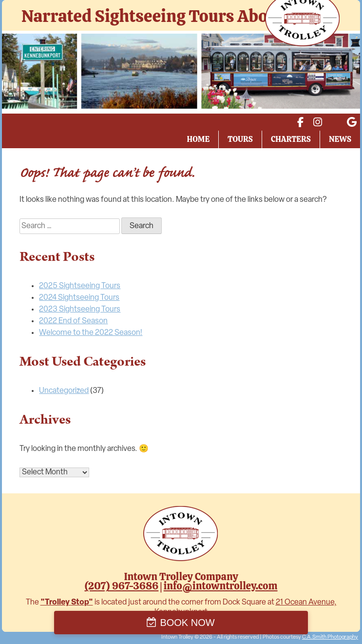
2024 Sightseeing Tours (79, 298)
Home (199, 139)
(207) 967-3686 (121, 586)
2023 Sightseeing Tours (80, 310)
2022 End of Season (73, 321)
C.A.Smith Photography (330, 637)
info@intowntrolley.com (221, 586)
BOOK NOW (187, 623)
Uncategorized (64, 391)
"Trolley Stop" (67, 603)
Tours (240, 139)
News (340, 139)
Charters (291, 139)
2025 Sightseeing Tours (80, 286)
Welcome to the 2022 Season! (91, 333)
